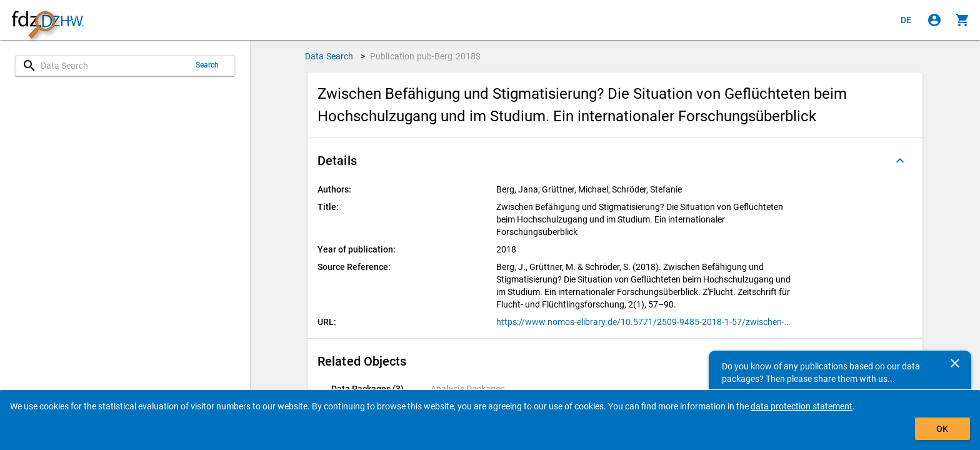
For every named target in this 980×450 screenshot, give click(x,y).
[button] (615, 161)
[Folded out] (900, 161)
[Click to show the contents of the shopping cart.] (962, 20)
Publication (426, 56)
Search (207, 65)
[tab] (367, 389)
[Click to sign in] (934, 20)
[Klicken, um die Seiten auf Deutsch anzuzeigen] (906, 20)
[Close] (955, 363)
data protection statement (802, 406)
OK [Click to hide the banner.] (942, 429)
